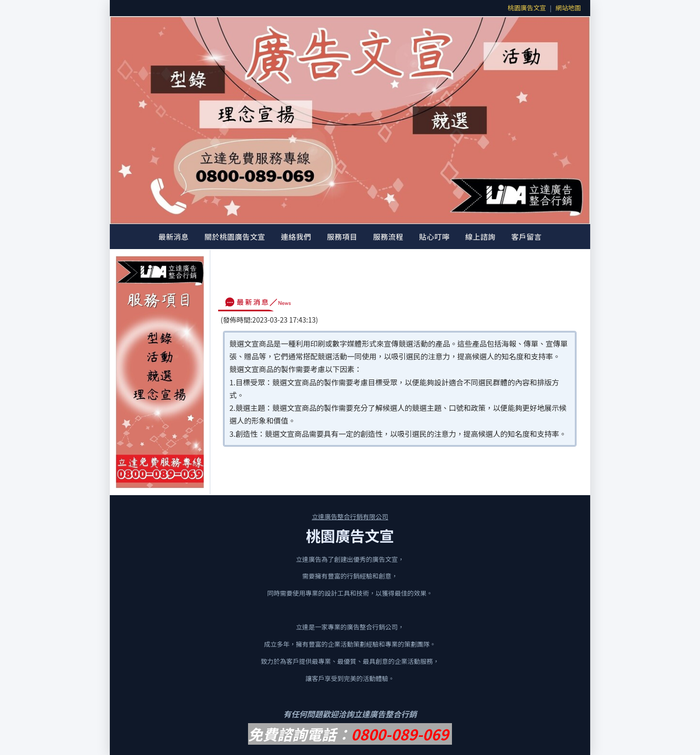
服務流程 (388, 237)
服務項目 (342, 237)
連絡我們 (296, 237)
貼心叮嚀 (434, 237)
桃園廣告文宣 (527, 8)
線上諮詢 (480, 237)
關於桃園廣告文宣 (235, 237)
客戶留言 (526, 237)
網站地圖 (568, 8)
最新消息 (174, 237)
